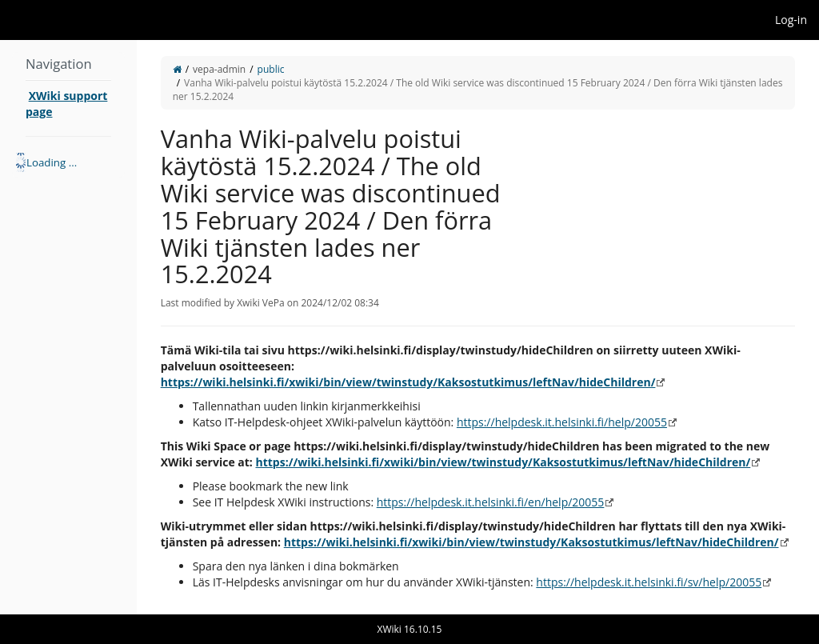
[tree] (68, 162)
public (271, 69)
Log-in (791, 20)
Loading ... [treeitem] (52, 162)
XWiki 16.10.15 (410, 629)
